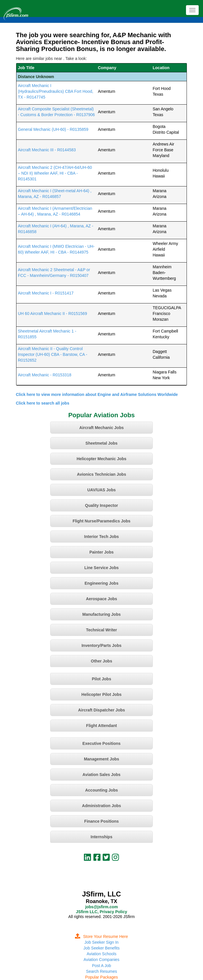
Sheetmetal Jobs (101, 443)
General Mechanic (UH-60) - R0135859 (53, 129)
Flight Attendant (102, 726)
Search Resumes (101, 971)
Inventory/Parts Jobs (102, 645)
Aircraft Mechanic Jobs (101, 428)
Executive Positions (101, 743)
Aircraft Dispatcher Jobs (102, 710)
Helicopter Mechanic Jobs (102, 459)
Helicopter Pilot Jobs (101, 694)
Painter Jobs (101, 552)
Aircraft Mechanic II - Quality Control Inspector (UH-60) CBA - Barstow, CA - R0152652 (52, 354)
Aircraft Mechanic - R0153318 (45, 375)
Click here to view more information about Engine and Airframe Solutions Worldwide (97, 394)
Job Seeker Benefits (101, 948)
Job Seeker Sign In (101, 942)
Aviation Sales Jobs (101, 775)
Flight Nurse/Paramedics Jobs (102, 521)
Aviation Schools (101, 954)
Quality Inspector (101, 505)
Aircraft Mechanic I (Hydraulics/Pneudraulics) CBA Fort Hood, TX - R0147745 (56, 91)
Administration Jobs (101, 806)
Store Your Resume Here (101, 936)
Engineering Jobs (101, 583)
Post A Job (101, 966)
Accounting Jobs (101, 790)
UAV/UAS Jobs (102, 490)
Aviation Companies (101, 960)
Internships (101, 837)
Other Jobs (101, 661)
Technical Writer (101, 630)
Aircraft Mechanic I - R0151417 (46, 293)
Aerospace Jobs (101, 599)
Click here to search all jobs (43, 403)
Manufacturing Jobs (101, 614)
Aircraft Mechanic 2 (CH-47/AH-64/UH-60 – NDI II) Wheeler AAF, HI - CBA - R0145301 (55, 173)
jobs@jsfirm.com (101, 907)
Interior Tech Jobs (101, 537)
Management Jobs (101, 759)
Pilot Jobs (102, 679)
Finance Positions (101, 821)
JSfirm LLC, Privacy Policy (101, 912)
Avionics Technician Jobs (101, 474)
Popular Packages (101, 977)
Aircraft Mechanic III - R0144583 (47, 150)
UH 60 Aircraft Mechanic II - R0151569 (52, 314)
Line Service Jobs (101, 568)
